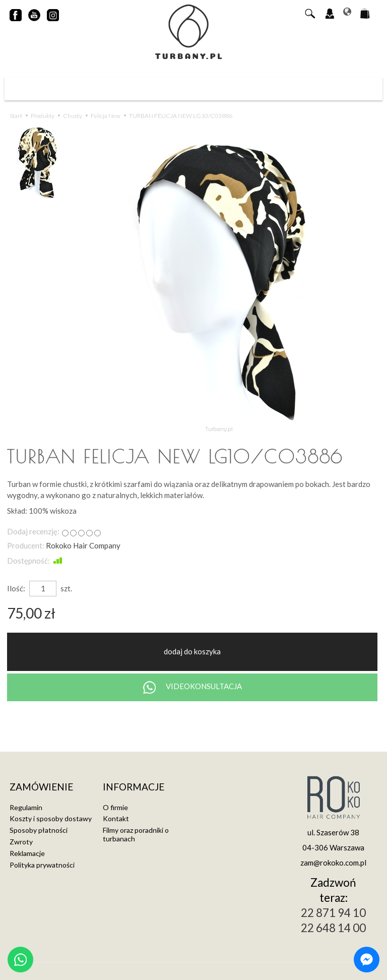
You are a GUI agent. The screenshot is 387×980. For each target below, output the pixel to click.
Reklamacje (27, 853)
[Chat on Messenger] (367, 960)
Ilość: (16, 588)
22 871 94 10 (333, 913)
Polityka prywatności (42, 865)
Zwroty (21, 842)
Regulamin (26, 807)
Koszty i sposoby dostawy (51, 818)
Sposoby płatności (39, 830)
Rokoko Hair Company (83, 545)
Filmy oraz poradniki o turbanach (136, 834)
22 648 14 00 (333, 928)
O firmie (115, 807)
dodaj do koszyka (192, 651)
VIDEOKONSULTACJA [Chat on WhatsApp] (192, 687)
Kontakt (116, 818)
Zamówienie (41, 787)
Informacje (134, 787)
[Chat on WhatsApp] (20, 960)
